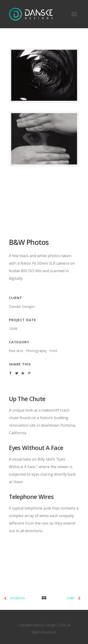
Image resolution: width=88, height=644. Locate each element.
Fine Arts (16, 351)
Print (53, 351)
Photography (36, 351)
